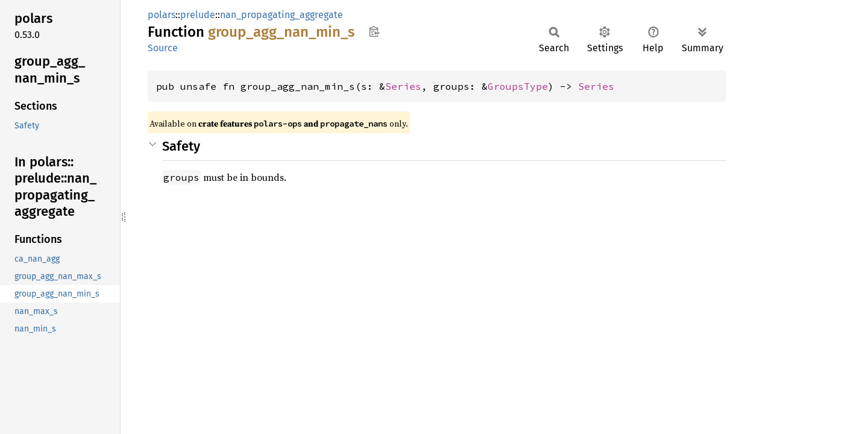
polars (162, 15)
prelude (198, 15)
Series (403, 86)
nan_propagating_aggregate (281, 15)
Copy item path (374, 31)
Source (163, 48)
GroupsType (518, 86)
